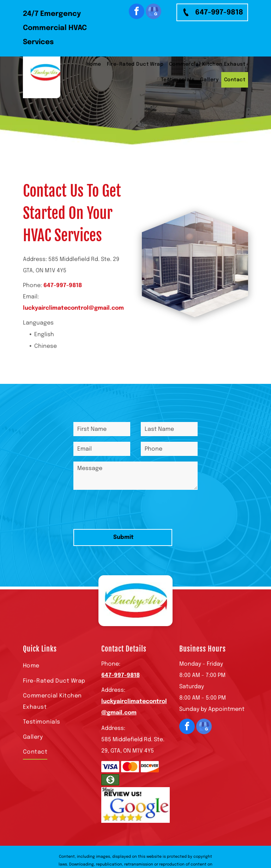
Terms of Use (153, 841)
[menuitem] (94, 64)
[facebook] (137, 12)
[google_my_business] (153, 12)
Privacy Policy (183, 841)
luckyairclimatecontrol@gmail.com (73, 308)
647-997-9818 (63, 286)
